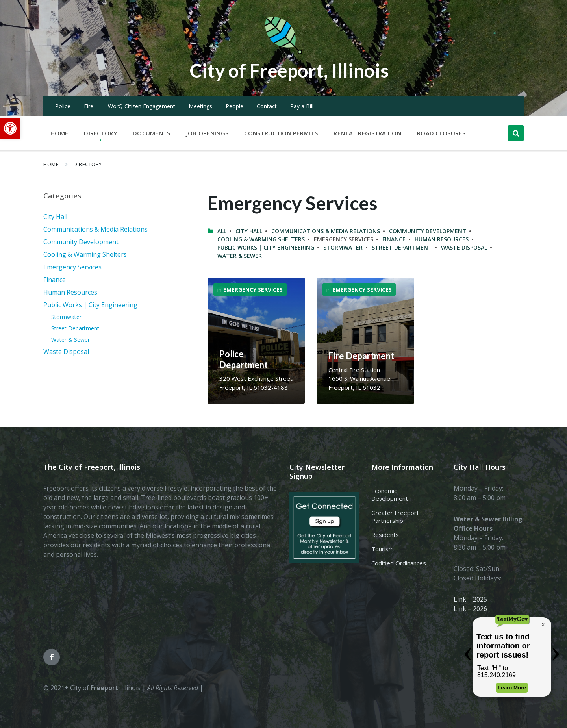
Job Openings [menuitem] (208, 133)
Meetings (200, 106)
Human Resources (442, 239)
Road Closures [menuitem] (441, 133)
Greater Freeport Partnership (395, 517)
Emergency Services (253, 290)
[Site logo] (283, 53)
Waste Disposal (464, 247)
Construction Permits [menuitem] (281, 133)
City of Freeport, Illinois (289, 70)
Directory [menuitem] (100, 133)
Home (51, 164)
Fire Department (361, 356)
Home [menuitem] (59, 133)
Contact (267, 106)
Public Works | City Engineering (266, 247)
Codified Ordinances (399, 563)
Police (63, 106)
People (234, 106)
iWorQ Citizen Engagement (141, 106)
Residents (385, 535)
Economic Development (390, 495)
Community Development (428, 231)
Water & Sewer (240, 256)
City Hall (249, 231)
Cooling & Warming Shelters (261, 239)
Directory (88, 164)
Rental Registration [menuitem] (367, 133)
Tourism (383, 549)
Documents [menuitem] (152, 133)
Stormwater (343, 247)
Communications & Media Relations (326, 231)
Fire (89, 106)
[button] (10, 128)
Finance (394, 239)
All (222, 231)
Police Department (244, 359)
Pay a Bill (302, 106)
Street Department (402, 247)
